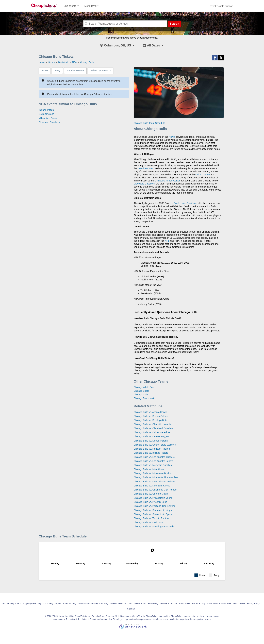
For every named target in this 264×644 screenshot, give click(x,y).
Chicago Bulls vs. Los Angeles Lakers (153, 461)
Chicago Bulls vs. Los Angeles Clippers (154, 457)
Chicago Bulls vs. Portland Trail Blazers (154, 506)
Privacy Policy (253, 603)
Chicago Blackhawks (145, 398)
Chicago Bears (141, 391)
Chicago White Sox (144, 387)
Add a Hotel (185, 603)
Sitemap (131, 609)
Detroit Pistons (46, 114)
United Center (203, 175)
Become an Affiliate (169, 603)
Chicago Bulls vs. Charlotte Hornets (152, 424)
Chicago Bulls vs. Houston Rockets (152, 449)
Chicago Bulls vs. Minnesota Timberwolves (156, 477)
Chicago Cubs (141, 395)
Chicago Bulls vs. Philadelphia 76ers (153, 498)
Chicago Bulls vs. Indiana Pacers (151, 453)
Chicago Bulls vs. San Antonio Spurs (153, 514)
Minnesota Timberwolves (168, 181)
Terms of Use (239, 603)
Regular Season (75, 71)
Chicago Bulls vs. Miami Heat (149, 469)
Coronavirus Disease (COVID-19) (93, 603)
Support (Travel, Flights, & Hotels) (38, 603)
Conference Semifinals (185, 203)
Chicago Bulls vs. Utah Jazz (148, 522)
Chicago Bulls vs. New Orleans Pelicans (155, 482)
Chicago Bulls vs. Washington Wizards (154, 527)
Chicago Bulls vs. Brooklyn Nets (150, 420)
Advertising (153, 603)
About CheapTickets (12, 603)
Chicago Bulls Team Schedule (149, 123)
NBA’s (172, 137)
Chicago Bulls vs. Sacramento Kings (153, 510)
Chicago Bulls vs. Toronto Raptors (151, 518)
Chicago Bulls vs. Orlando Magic (151, 494)
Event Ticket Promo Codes (219, 603)
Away (57, 71)
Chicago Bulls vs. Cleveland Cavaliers (154, 428)
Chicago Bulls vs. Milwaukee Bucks (152, 473)
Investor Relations (118, 603)
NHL (167, 241)
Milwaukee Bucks (48, 118)
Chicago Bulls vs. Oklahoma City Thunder (155, 490)
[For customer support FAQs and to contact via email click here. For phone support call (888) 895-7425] (221, 6)
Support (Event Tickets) (65, 603)
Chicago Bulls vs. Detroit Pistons (151, 441)
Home (45, 71)
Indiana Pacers (47, 110)
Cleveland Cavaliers (49, 122)
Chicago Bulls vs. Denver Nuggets (152, 436)
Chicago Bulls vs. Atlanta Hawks (151, 412)
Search (174, 24)
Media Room (140, 603)
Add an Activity (198, 603)
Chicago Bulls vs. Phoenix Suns (150, 502)
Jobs (130, 603)
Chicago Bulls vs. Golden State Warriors (155, 445)
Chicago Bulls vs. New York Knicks (152, 486)
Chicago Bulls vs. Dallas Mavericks (152, 432)
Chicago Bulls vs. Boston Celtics (151, 416)
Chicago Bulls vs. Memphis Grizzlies (153, 465)
